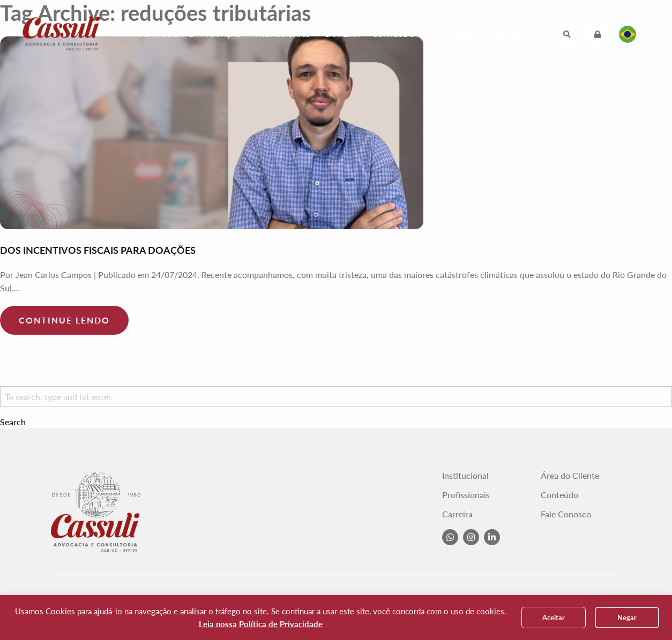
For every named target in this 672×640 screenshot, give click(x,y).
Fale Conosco (457, 34)
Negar (627, 618)
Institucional (166, 34)
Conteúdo (394, 34)
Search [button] (13, 422)
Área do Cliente (570, 476)
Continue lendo (64, 320)
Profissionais (283, 34)
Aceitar (554, 618)
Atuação (224, 34)
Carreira (342, 34)
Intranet (518, 34)
